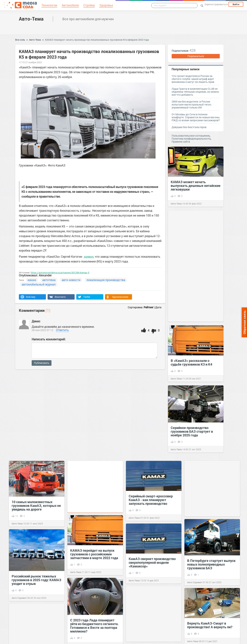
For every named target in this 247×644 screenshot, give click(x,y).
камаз (32, 280)
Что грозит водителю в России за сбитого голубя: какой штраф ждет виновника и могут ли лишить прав (193, 79)
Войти (236, 4)
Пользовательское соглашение (191, 136)
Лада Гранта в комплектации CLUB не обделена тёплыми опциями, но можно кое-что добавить (195, 92)
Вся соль (20, 40)
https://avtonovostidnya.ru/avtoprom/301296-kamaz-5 (60, 273)
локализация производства (106, 280)
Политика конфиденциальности (191, 139)
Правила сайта (181, 142)
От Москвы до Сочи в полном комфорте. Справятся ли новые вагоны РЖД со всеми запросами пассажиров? (196, 117)
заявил (89, 256)
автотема (49, 280)
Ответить (62, 330)
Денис (36, 321)
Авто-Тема (31, 19)
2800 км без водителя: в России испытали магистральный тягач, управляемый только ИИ (192, 104)
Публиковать (42, 363)
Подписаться (196, 56)
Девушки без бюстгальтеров (189, 127)
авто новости (71, 280)
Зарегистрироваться (216, 4)
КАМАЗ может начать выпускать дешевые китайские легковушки (196, 186)
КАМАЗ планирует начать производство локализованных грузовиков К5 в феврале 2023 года (97, 40)
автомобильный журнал (39, 284)
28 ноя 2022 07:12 (42, 330)
